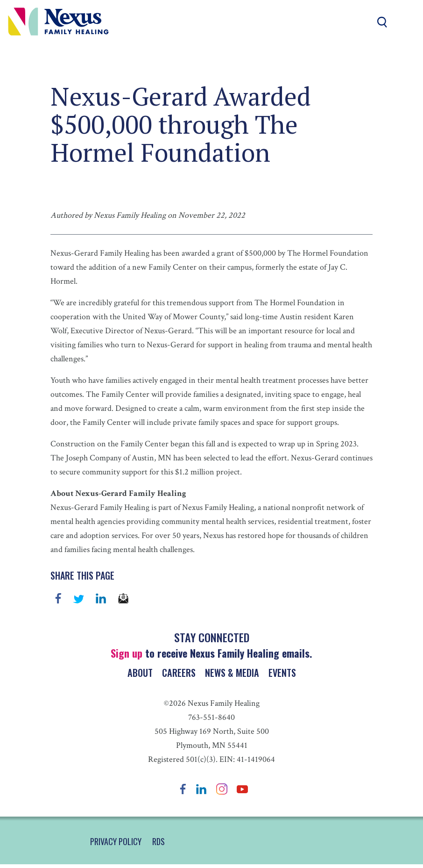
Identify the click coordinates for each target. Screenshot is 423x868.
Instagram (222, 792)
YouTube (242, 792)
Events (282, 674)
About (139, 674)
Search (382, 22)
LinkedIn (201, 792)
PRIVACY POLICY (116, 845)
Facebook (58, 598)
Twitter (78, 598)
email (123, 598)
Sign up (127, 653)
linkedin (101, 598)
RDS (159, 845)
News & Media (232, 674)
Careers (178, 674)
